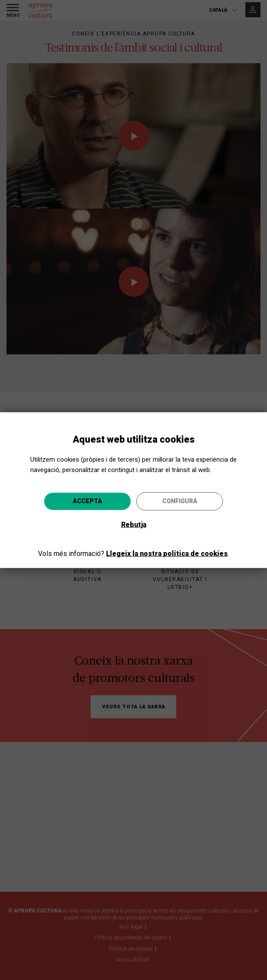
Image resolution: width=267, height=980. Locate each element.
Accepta (87, 501)
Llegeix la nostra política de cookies (167, 554)
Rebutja (134, 525)
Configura (180, 501)
